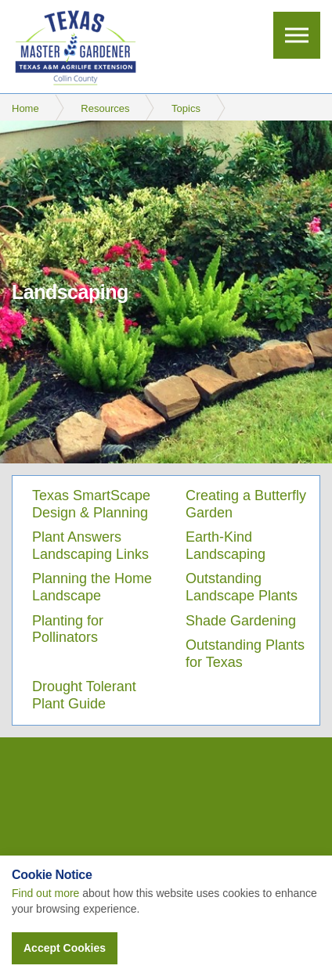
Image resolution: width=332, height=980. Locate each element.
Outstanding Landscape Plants (242, 587)
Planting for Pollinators (68, 629)
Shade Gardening (241, 621)
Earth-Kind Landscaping (226, 546)
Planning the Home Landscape (92, 587)
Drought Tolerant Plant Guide (84, 695)
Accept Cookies (65, 948)
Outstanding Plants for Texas (245, 654)
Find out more (45, 893)
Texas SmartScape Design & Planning (91, 504)
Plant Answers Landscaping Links (90, 546)
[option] (166, 292)
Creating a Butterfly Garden (246, 504)
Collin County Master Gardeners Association (75, 47)
